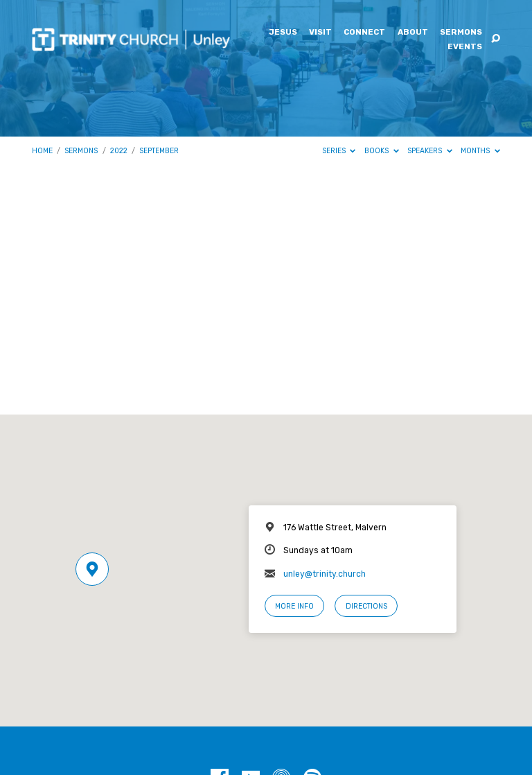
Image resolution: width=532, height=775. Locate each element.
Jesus (283, 33)
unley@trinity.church (325, 574)
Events (465, 47)
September (159, 151)
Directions (366, 606)
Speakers (430, 151)
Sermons (461, 33)
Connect (364, 33)
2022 (119, 151)
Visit (320, 33)
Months (480, 151)
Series (339, 151)
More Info (294, 606)
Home (42, 151)
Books (382, 151)
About (413, 33)
